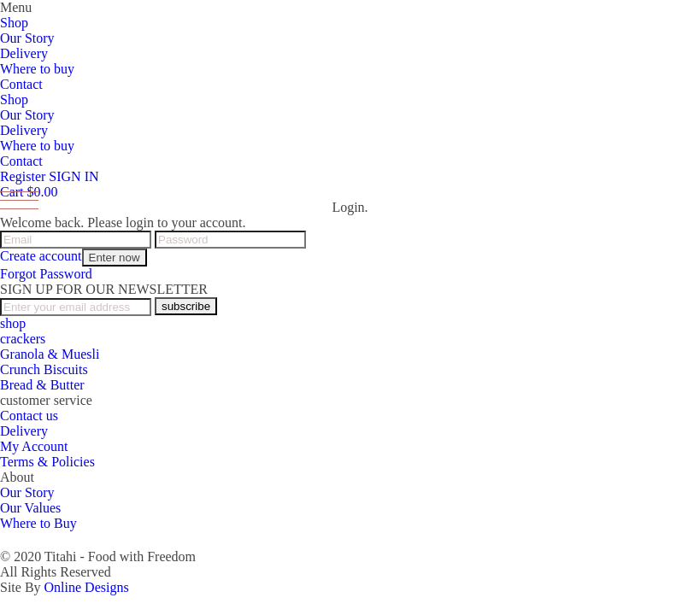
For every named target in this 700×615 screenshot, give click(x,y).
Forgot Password (46, 274)
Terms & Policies (47, 462)
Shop (14, 23)
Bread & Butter (42, 385)
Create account (41, 256)
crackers (23, 339)
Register (23, 176)
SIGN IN (74, 176)
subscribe (186, 306)
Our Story (27, 38)
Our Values (30, 508)
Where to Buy (38, 523)
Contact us (29, 416)
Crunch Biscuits (44, 369)
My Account (34, 446)
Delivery (24, 53)
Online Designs (87, 587)
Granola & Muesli (50, 354)
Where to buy (37, 69)
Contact (21, 84)
